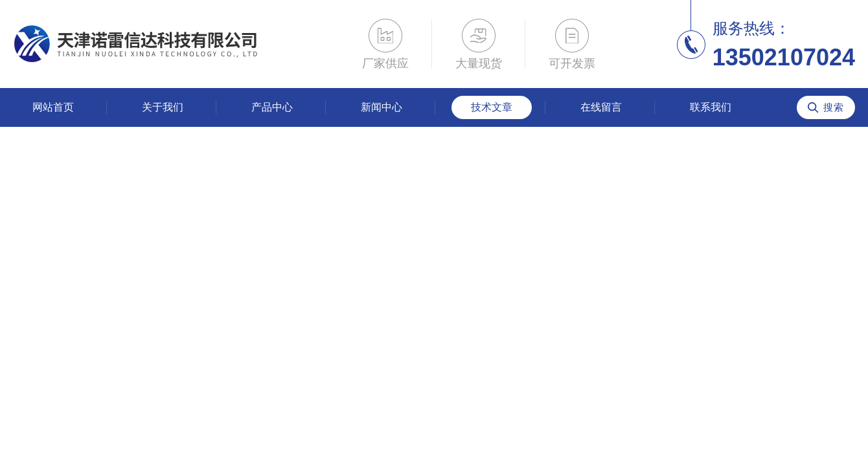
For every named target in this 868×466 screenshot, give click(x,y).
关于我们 (163, 107)
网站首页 (53, 107)
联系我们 (711, 107)
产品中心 (272, 107)
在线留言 (601, 107)
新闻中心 (382, 107)
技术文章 (492, 107)
